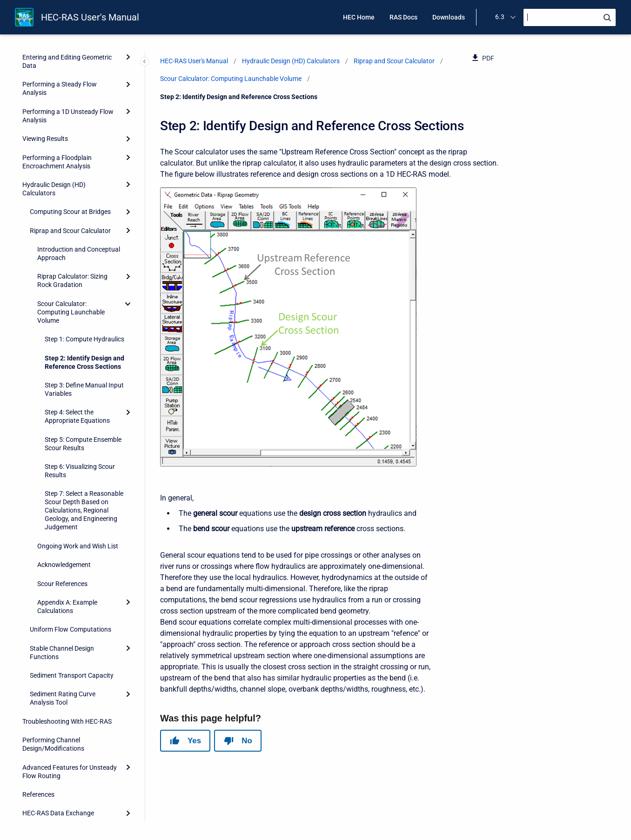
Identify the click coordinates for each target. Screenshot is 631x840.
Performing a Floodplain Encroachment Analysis (57, 103)
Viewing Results (45, 80)
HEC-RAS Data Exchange (58, 754)
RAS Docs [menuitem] (403, 17)
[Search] (570, 17)
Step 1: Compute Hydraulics (84, 280)
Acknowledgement (64, 506)
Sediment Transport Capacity (72, 617)
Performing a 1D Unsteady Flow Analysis (68, 57)
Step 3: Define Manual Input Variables (84, 331)
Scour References (62, 525)
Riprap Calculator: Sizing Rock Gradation (72, 222)
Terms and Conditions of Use (64, 811)
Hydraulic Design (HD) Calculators (54, 130)
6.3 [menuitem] (500, 17)
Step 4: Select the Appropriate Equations (77, 358)
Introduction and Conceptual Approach (79, 195)
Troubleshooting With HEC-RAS (67, 663)
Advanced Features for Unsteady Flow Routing (70, 713)
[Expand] (128, 53)
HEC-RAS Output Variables (61, 773)
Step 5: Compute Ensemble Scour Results (83, 385)
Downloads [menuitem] (449, 17)
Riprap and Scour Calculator (70, 172)
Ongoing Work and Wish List (78, 487)
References (38, 736)
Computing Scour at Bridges (70, 153)
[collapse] (128, 245)
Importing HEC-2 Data (54, 792)
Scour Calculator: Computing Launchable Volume (71, 253)
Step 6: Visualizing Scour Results (80, 412)
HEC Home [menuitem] (359, 17)
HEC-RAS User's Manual (90, 17)
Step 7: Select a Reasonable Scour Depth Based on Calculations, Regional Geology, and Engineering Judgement (84, 452)
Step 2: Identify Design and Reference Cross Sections (84, 304)
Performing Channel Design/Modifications (53, 686)
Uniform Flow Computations (70, 571)
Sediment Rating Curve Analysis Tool (63, 640)
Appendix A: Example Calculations (67, 548)
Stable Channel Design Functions (62, 594)
